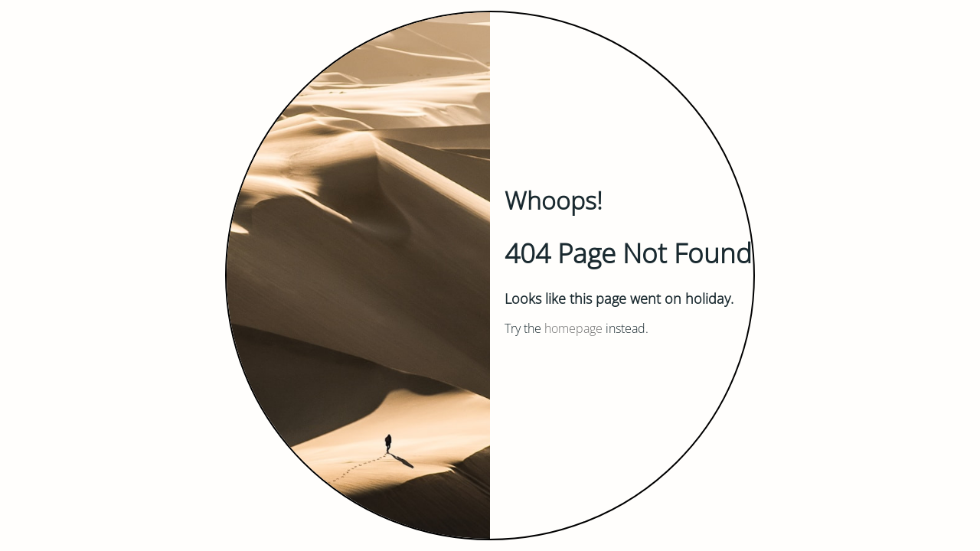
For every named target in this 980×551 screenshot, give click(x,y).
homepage (573, 328)
